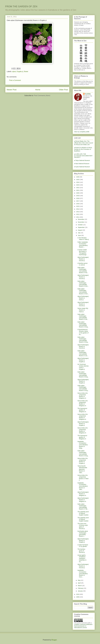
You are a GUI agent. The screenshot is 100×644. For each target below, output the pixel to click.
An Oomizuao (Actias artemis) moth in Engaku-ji (83, 367)
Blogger (54, 640)
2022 (78, 188)
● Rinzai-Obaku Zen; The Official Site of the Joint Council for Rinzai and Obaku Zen (84, 143)
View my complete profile (82, 132)
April (79, 583)
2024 (78, 182)
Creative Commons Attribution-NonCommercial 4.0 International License (83, 626)
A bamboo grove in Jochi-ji (83, 264)
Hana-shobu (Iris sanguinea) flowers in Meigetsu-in (83, 396)
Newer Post (12, 90)
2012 (78, 214)
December (81, 219)
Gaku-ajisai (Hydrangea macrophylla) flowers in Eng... (83, 324)
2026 (78, 177)
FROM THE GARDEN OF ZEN (21, 6)
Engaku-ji (20, 71)
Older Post (63, 90)
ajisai (14, 71)
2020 (78, 193)
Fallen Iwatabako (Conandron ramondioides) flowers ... (83, 245)
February (81, 588)
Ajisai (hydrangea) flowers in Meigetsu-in (83, 494)
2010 (78, 594)
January (80, 591)
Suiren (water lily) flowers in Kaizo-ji (83, 310)
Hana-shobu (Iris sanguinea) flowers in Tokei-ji (83, 478)
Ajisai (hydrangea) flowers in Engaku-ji (83, 360)
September (81, 227)
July (79, 233)
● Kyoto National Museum (82, 167)
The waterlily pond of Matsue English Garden (83, 513)
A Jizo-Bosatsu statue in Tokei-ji (83, 239)
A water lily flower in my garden (83, 546)
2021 (78, 190)
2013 (78, 212)
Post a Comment (15, 80)
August (80, 230)
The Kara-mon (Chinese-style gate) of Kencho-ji (83, 526)
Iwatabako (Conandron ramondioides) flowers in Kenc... (83, 574)
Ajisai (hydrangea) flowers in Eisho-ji (83, 298)
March (80, 586)
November (81, 222)
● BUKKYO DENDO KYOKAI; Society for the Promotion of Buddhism (83, 149)
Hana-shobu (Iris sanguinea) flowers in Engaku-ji (83, 461)
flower (26, 71)
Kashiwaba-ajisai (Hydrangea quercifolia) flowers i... (83, 534)
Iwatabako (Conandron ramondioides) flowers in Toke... (83, 486)
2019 (78, 196)
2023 (78, 185)
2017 (78, 201)
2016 (78, 204)
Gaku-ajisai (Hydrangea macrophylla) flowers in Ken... (83, 284)
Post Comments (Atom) (42, 96)
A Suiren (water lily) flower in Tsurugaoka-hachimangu (82, 252)
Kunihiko (88, 94)
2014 (78, 209)
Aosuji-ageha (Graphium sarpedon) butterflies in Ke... (82, 558)
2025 (78, 180)
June (79, 235)
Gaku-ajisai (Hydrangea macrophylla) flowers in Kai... (83, 270)
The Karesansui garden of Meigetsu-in (82, 410)
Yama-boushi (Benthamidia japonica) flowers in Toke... (82, 469)
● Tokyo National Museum (82, 160)
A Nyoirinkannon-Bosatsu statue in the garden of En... (83, 332)
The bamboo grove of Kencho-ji (81, 551)
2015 (78, 206)
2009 (78, 597)
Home (38, 90)
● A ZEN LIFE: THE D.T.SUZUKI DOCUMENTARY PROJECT (83, 156)
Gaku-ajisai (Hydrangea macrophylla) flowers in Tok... (83, 506)
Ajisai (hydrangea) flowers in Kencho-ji (83, 259)
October (80, 225)
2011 (78, 217)
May (79, 580)
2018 (78, 198)
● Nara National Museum (82, 164)
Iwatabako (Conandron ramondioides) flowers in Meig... (83, 445)
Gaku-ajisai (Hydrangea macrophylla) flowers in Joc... (83, 353)
